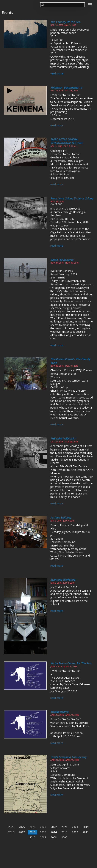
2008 (54, 837)
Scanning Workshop (63, 580)
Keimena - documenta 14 (66, 88)
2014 (54, 832)
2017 (22, 832)
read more (57, 73)
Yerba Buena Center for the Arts (71, 663)
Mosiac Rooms (59, 712)
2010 (32, 837)
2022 (54, 827)
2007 (64, 837)
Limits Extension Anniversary (68, 757)
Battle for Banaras (62, 260)
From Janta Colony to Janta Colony (72, 198)
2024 (32, 827)
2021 (64, 827)
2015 (43, 832)
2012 (75, 832)
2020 (75, 827)
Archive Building (61, 518)
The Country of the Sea (65, 22)
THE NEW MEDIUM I (63, 438)
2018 (11, 832)
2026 (11, 827)
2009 (43, 837)
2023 (43, 827)
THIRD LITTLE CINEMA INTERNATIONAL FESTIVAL (67, 141)
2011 (86, 832)
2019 (86, 827)
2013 (64, 832)
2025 (22, 827)
